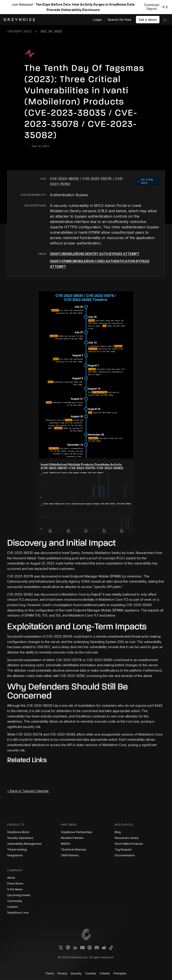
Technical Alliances (74, 850)
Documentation (125, 855)
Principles (120, 973)
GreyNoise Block (18, 832)
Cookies (91, 973)
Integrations (15, 855)
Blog (118, 832)
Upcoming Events (19, 895)
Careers (12, 907)
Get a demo (148, 20)
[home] (19, 20)
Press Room (15, 883)
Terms (50, 973)
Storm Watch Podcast (129, 844)
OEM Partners (70, 855)
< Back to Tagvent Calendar (28, 791)
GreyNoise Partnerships (77, 832)
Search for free (119, 20)
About (11, 878)
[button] (165, 20)
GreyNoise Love (18, 913)
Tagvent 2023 (19, 31)
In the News (15, 889)
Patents (105, 973)
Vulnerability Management (24, 844)
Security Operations (20, 838)
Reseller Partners (72, 838)
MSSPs (66, 844)
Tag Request (123, 850)
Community (15, 901)
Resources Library (127, 838)
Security (76, 973)
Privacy (62, 973)
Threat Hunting (17, 850)
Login (98, 20)
